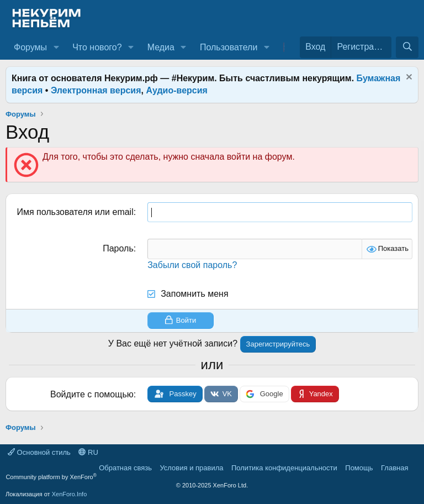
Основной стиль (39, 452)
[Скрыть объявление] (408, 78)
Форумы (30, 47)
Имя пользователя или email (75, 212)
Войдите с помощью (92, 394)
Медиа (161, 47)
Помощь (359, 468)
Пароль (118, 248)
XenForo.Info (70, 494)
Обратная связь (125, 468)
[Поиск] (407, 47)
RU (88, 452)
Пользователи (229, 47)
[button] (56, 48)
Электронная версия (96, 90)
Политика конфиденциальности (284, 468)
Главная (394, 468)
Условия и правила (191, 468)
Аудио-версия (177, 90)
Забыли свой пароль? (192, 265)
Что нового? (97, 47)
